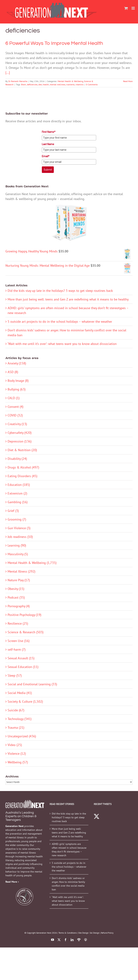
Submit (48, 170)
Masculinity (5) (18, 554)
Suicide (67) (16, 710)
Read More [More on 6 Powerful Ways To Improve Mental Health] (128, 81)
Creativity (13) (17, 424)
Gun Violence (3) (19, 528)
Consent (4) (15, 407)
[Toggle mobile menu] (133, 8)
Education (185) (19, 485)
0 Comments (92, 84)
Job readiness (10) (20, 537)
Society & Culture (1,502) (25, 701)
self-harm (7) (17, 649)
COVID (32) (15, 415)
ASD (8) (13, 372)
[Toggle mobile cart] (126, 8)
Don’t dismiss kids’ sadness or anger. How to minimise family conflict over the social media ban (68, 884)
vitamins (80, 84)
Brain (24, 84)
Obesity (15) (16, 589)
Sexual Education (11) (23, 667)
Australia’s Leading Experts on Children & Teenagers (21, 816)
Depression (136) (20, 441)
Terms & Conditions (68, 933)
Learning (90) (17, 545)
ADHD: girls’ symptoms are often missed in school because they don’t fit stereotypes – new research (69, 850)
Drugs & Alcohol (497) (23, 467)
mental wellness (58, 84)
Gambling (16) (18, 502)
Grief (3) (13, 511)
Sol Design (95, 933)
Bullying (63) (17, 389)
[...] (8, 73)
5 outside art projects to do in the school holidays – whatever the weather (60, 322)
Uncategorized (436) (22, 736)
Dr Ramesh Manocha (18, 81)
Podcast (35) (16, 597)
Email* (46, 156)
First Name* (49, 132)
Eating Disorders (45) (22, 476)
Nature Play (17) (19, 580)
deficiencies (32, 84)
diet (40, 84)
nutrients (70, 84)
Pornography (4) (19, 606)
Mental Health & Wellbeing (70, 81)
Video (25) (15, 745)
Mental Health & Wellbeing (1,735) (32, 563)
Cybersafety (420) (20, 433)
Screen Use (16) (19, 641)
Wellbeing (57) (18, 762)
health (46, 84)
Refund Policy (107, 933)
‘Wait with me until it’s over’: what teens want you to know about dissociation (62, 344)
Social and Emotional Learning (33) (32, 684)
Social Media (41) (20, 693)
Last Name (48, 144)
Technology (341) (20, 719)
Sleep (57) (15, 675)
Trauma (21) (16, 728)
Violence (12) (17, 754)
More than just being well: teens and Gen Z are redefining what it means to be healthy (68, 299)
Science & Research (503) (26, 632)
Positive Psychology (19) (24, 615)
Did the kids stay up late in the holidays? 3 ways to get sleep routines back (60, 291)
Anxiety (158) (17, 363)
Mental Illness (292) (21, 571)
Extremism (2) (17, 493)
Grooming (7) (17, 519)
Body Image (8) (18, 381)
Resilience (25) (18, 623)
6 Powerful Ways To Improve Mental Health (54, 43)
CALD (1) (14, 398)
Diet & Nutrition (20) (22, 450)
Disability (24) (17, 459)
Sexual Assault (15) (21, 658)
